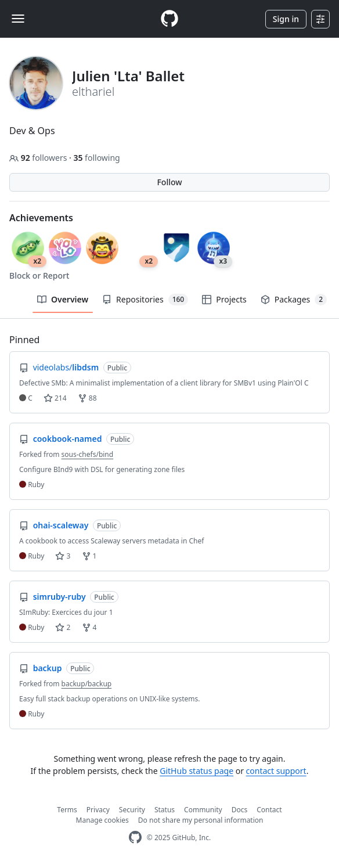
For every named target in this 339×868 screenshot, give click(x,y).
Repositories (145, 300)
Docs (240, 810)
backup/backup (87, 684)
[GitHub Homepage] (135, 838)
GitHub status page (196, 771)
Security (132, 810)
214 (55, 398)
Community (203, 810)
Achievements (41, 218)
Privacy (98, 810)
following (96, 158)
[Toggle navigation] (18, 19)
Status (165, 810)
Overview (63, 299)
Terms (67, 810)
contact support (276, 771)
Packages (294, 300)
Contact (269, 810)
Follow (169, 182)
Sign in (286, 19)
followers (39, 158)
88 (87, 398)
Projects (224, 299)
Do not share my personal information (201, 820)
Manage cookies (102, 820)
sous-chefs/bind (88, 454)
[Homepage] (169, 19)
